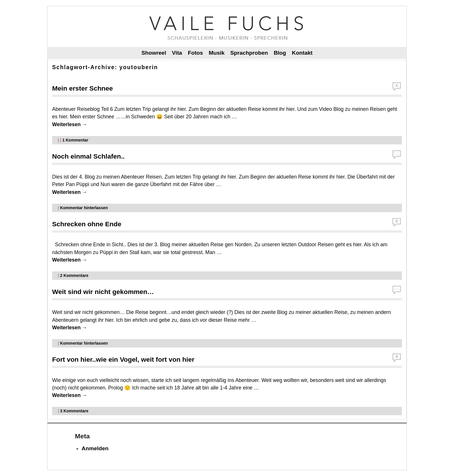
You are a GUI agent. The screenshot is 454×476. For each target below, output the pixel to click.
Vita (177, 53)
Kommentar (75, 140)
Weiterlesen (70, 124)
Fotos (195, 53)
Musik (217, 53)
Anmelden (95, 448)
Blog (280, 53)
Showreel (154, 53)
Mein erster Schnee (83, 88)
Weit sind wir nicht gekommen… (103, 292)
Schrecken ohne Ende (87, 224)
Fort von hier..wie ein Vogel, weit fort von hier (123, 359)
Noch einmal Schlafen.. (88, 156)
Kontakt (302, 53)
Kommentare (74, 275)
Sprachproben (249, 53)
